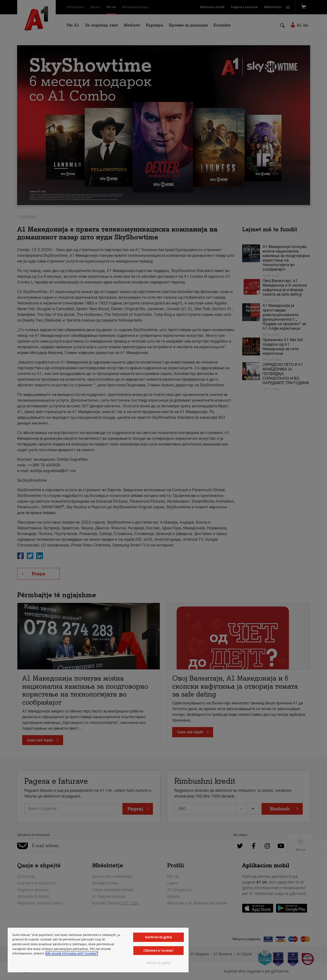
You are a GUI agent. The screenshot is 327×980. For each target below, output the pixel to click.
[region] (98, 950)
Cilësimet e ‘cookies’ (159, 951)
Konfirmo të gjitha (158, 937)
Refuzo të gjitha (158, 963)
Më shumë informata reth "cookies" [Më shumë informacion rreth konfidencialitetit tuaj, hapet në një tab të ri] (72, 953)
